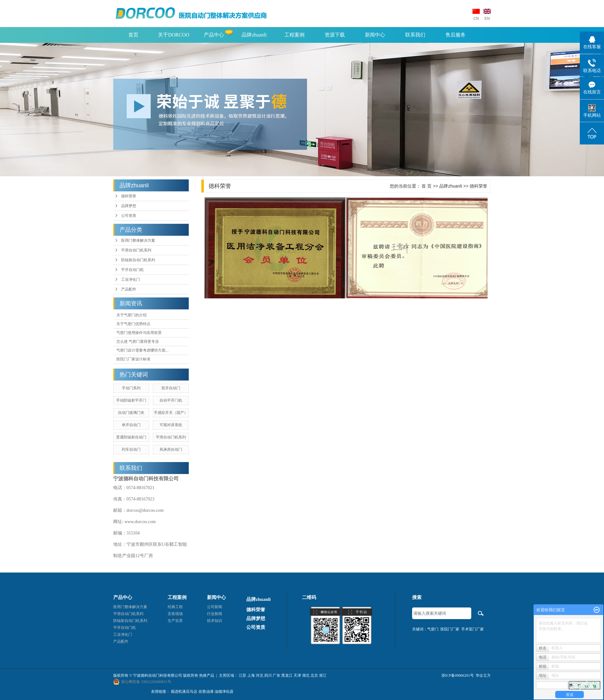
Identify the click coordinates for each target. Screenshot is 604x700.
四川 (268, 675)
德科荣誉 (129, 196)
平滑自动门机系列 (136, 250)
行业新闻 (215, 614)
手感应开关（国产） (171, 413)
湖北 (306, 675)
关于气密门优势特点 (133, 324)
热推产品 (207, 675)
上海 (251, 675)
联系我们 (415, 35)
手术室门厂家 (473, 629)
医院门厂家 (450, 629)
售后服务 (456, 35)
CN (476, 19)
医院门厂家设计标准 (133, 359)
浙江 (323, 675)
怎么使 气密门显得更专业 (138, 342)
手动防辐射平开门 (131, 400)
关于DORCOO (174, 35)
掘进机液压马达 (184, 692)
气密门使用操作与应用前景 (139, 333)
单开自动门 (131, 425)
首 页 (427, 186)
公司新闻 (215, 607)
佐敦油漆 (206, 692)
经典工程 (175, 607)
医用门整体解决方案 (138, 240)
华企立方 (483, 675)
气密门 (433, 629)
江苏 (243, 675)
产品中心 (214, 35)
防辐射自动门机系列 (138, 260)
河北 (260, 675)
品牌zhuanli (254, 35)
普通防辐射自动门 (131, 437)
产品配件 (129, 289)
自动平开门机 (171, 400)
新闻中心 (375, 35)
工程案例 (294, 35)
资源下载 (335, 35)
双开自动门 (171, 388)
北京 (314, 675)
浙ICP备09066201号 (458, 675)
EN (487, 19)
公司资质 (129, 216)
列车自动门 (131, 449)
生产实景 (175, 621)
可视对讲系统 (171, 425)
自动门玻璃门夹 (131, 413)
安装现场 (175, 614)
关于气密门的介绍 (131, 315)
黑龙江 (287, 675)
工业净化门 (131, 279)
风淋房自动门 (171, 449)
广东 (277, 675)
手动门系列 (131, 388)
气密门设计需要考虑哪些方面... (143, 350)
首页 (133, 35)
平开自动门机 (132, 270)
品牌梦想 (129, 206)
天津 (297, 675)
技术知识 (215, 621)
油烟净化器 (224, 692)
